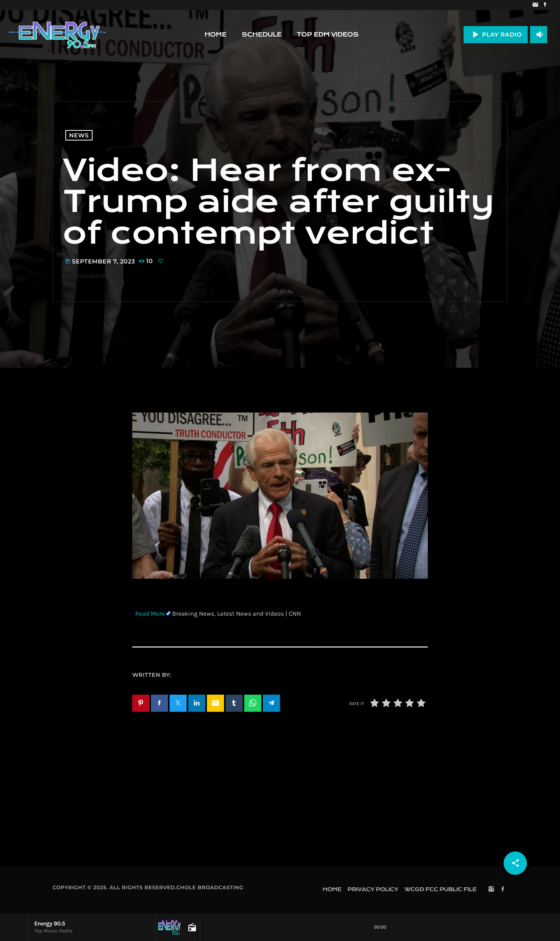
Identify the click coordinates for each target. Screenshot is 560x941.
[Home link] (57, 35)
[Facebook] (545, 5)
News (79, 135)
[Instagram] (535, 5)
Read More (150, 614)
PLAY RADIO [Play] (496, 34)
